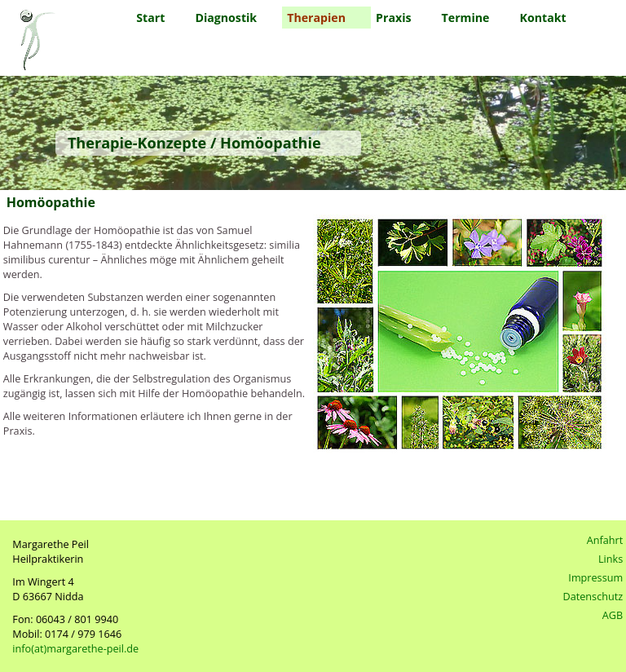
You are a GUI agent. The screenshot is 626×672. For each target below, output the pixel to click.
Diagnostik (226, 18)
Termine (466, 18)
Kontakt (543, 18)
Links (611, 559)
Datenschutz (593, 596)
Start (150, 18)
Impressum (595, 577)
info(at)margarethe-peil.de (75, 648)
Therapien (316, 18)
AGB (613, 615)
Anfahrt (605, 540)
